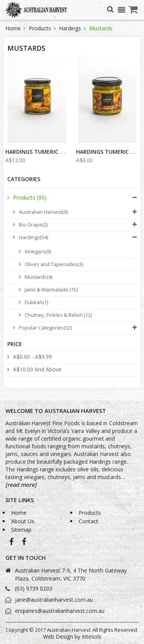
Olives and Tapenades (54, 264)
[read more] (21, 485)
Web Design (58, 637)
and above (37, 369)
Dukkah (36, 302)
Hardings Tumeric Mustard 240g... (55, 152)
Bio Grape (33, 225)
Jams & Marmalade (51, 290)
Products (41, 28)
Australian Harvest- (11, 543)
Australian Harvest (43, 212)
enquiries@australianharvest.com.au (60, 611)
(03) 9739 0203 (34, 588)
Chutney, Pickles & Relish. (58, 315)
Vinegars (38, 251)
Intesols (92, 637)
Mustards (38, 277)
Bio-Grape (24, 543)
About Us (23, 521)
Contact (89, 521)
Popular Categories (45, 328)
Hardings (71, 28)
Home (14, 28)
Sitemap (21, 530)
